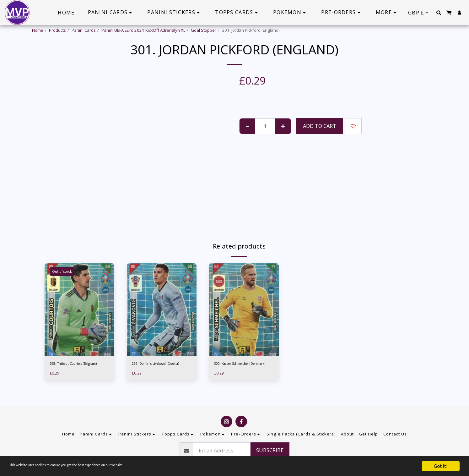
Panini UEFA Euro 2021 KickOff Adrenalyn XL (143, 30)
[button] (439, 13)
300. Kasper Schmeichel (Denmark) (237, 367)
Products (57, 30)
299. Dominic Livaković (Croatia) (153, 367)
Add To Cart (320, 126)
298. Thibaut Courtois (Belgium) (79, 364)
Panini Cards (84, 30)
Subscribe (270, 450)
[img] (79, 310)
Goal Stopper (204, 30)
